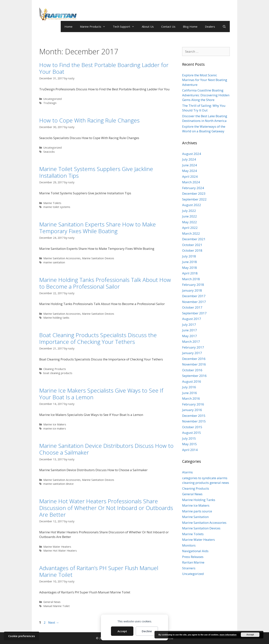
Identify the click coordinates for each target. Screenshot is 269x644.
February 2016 (193, 404)
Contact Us (168, 27)
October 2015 (192, 427)
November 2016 (194, 364)
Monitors (189, 545)
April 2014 (190, 450)
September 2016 (194, 376)
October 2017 (192, 307)
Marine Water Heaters (57, 547)
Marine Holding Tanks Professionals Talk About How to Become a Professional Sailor (105, 283)
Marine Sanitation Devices (98, 258)
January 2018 (192, 290)
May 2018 (190, 268)
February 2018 (193, 285)
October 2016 (192, 370)
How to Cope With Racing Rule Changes (89, 120)
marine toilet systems (57, 207)
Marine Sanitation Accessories (62, 258)
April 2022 (190, 228)
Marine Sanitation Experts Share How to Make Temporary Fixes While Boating (98, 228)
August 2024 (192, 154)
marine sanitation (54, 262)
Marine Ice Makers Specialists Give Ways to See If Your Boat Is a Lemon (101, 394)
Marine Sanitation (195, 517)
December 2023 (194, 193)
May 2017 (190, 336)
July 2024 (189, 159)
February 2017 (193, 347)
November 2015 (194, 421)
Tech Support (125, 27)
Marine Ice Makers (55, 424)
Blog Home (190, 27)
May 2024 (190, 171)
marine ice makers (55, 428)
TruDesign (50, 103)
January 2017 (192, 353)
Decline (147, 631)
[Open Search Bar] (224, 27)
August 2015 (192, 433)
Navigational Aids (195, 551)
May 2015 (190, 444)
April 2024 (190, 176)
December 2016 (194, 359)
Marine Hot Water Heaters (60, 551)
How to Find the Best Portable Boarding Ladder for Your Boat (104, 68)
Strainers (189, 568)
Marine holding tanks (56, 318)
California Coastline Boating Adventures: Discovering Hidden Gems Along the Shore (206, 95)
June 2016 (190, 393)
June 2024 (190, 165)
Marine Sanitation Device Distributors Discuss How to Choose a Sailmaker (106, 449)
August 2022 (192, 205)
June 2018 (190, 262)
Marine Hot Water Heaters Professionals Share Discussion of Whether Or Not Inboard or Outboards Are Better (106, 508)
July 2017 (189, 325)
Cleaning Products (55, 369)
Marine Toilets (52, 203)
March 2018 (191, 279)
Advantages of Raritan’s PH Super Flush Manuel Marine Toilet (99, 571)
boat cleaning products (58, 373)
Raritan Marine (193, 562)
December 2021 (194, 239)
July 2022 (189, 211)
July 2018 (189, 256)
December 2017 (194, 296)
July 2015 (189, 438)
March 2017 (191, 342)
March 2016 (191, 398)
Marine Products (95, 27)
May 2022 (190, 222)
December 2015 (194, 416)
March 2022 (191, 233)
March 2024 (191, 182)
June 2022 (190, 216)
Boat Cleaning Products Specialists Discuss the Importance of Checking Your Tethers (98, 338)
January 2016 (192, 410)
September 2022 (194, 199)
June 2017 (190, 330)
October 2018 (192, 250)
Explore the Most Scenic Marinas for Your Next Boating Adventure (205, 80)
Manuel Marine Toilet (57, 606)
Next (54, 622)
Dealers (210, 27)
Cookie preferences (22, 636)
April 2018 (190, 273)
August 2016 (192, 381)
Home (68, 27)
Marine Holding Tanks (199, 500)
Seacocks (49, 152)
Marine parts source (197, 511)
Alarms (187, 472)
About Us (148, 27)
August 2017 (192, 319)
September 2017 (194, 313)
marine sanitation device (58, 484)
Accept (122, 631)
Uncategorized (52, 99)
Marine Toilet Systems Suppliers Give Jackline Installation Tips (96, 172)
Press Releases (193, 557)
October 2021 (192, 245)
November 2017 (194, 302)
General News (52, 602)
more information (228, 635)
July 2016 (189, 387)
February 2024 (193, 188)
